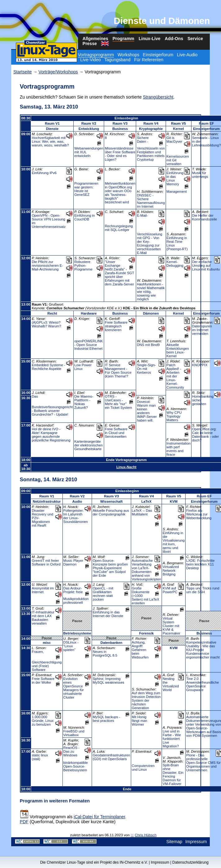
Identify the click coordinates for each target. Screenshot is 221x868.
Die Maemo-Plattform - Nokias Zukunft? (84, 402)
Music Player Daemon (73, 562)
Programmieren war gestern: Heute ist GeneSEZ (86, 189)
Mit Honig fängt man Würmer (140, 721)
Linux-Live (150, 39)
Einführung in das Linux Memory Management (177, 182)
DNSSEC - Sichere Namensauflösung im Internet (151, 201)
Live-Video (90, 60)
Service (195, 39)
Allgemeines (95, 39)
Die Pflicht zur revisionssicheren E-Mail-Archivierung (47, 265)
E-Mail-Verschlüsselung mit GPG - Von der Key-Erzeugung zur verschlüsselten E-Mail (149, 234)
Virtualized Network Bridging (171, 570)
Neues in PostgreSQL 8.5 (105, 653)
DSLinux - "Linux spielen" (71, 646)
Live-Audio (187, 55)
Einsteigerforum (158, 55)
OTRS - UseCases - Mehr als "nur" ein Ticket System (118, 402)
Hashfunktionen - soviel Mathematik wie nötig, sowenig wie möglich (151, 292)
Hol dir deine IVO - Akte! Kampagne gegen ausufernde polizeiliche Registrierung (51, 435)
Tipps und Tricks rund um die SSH (203, 590)
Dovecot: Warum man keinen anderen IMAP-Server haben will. (147, 411)
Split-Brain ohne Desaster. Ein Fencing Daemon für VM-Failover (173, 774)
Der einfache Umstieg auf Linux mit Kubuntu (206, 265)
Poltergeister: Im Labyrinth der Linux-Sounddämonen (76, 516)
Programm (123, 39)
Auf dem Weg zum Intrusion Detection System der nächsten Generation (146, 700)
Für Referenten (149, 60)
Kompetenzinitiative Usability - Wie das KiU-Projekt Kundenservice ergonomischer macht (203, 650)
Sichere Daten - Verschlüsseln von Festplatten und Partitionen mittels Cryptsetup (151, 149)
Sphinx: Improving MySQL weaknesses (108, 681)
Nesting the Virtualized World (171, 684)
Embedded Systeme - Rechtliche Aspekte (48, 367)
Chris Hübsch (145, 835)
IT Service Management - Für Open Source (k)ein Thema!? (118, 371)
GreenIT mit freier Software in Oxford (46, 562)
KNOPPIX (200, 365)
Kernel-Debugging (175, 264)
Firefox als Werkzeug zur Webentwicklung (199, 514)
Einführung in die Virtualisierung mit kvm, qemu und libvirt (174, 542)
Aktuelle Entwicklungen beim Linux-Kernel (178, 350)
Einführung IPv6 (44, 173)
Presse (90, 44)
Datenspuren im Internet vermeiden (202, 330)
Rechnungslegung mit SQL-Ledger (119, 228)
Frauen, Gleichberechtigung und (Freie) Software (47, 661)
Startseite (23, 72)
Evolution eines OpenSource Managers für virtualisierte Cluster (74, 688)
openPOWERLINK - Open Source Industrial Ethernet (89, 345)
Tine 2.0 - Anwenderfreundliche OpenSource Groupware (203, 684)
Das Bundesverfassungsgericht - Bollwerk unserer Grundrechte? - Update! (52, 405)
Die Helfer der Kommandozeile (205, 217)
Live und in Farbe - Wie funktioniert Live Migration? (172, 739)
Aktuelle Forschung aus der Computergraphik (111, 512)
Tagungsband (117, 60)
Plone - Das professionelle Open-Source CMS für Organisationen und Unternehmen (203, 763)
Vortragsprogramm (96, 55)
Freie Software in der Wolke (43, 681)
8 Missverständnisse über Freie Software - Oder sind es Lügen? (120, 149)
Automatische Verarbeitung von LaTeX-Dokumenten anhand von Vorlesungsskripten (147, 570)
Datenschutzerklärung (190, 862)
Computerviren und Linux (143, 768)
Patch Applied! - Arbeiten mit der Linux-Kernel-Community (175, 376)
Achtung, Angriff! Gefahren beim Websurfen (140, 650)
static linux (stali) (40, 757)
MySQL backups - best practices (106, 719)
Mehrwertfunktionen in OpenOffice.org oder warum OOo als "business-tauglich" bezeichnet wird (120, 193)
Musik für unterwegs (200, 175)
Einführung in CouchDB (85, 217)
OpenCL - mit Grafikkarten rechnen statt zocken (103, 594)
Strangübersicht (158, 97)
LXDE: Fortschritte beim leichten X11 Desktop (200, 564)
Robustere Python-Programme (83, 265)
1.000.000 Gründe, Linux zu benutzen (43, 721)
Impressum (196, 842)
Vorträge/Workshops (58, 72)
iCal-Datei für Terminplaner (99, 817)
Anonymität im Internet (43, 590)
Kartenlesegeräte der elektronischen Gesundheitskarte (88, 445)
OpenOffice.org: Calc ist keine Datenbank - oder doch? (205, 435)
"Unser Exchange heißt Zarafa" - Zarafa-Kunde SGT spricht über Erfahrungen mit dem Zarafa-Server (119, 273)
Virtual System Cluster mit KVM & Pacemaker (171, 626)
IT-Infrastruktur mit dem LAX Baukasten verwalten (43, 618)
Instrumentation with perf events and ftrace (179, 449)
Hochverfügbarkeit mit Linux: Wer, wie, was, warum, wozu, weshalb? (50, 141)
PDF (24, 822)
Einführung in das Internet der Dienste (108, 614)
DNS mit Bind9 (148, 345)
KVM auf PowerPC (170, 590)
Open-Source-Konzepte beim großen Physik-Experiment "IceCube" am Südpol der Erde (110, 568)
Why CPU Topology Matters (174, 416)
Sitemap (174, 842)
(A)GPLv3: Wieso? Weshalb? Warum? (46, 324)
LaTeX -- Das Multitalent (142, 512)
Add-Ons (174, 39)
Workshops (128, 55)
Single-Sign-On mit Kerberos (146, 369)
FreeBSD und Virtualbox (74, 733)
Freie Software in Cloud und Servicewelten (116, 433)
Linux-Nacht (126, 467)
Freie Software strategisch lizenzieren (116, 326)
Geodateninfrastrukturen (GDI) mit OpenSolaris (111, 757)
